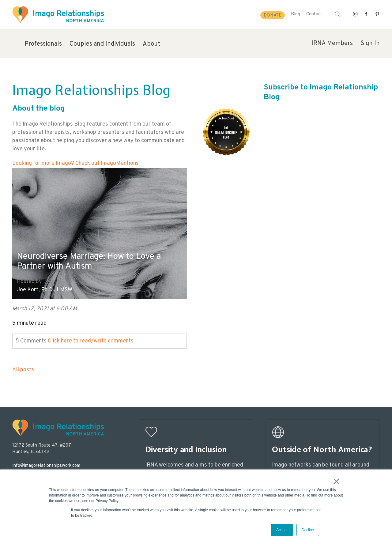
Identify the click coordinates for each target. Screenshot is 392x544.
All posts (23, 370)
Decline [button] (308, 530)
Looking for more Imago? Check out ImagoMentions (75, 163)
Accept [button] (282, 530)
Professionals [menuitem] (43, 44)
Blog (296, 14)
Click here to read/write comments (91, 341)
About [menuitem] (151, 44)
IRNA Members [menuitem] (332, 43)
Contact (314, 14)
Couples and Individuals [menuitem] (102, 44)
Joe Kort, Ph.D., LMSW (45, 290)
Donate (273, 15)
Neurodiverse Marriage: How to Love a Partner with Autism (89, 262)
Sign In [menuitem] (370, 43)
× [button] (336, 481)
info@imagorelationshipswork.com (46, 466)
